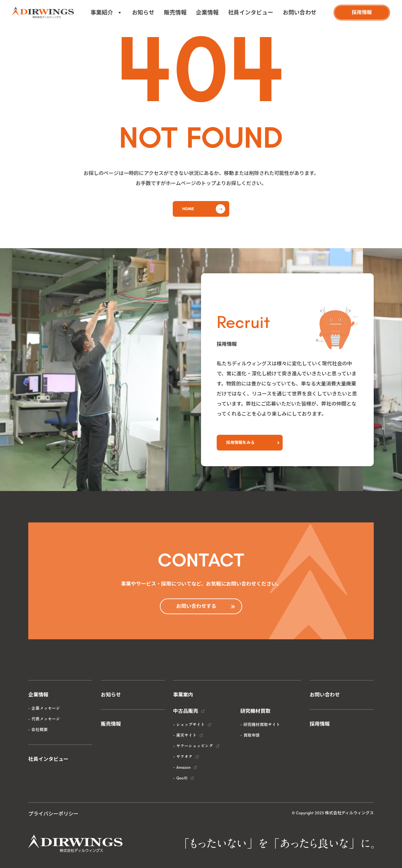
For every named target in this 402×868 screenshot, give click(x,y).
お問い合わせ (300, 13)
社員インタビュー (251, 13)
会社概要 (40, 730)
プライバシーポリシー (53, 814)
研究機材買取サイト (262, 725)
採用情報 (320, 724)
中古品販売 (186, 711)
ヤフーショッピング (195, 746)
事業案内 (183, 695)
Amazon (183, 767)
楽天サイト (186, 735)
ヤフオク (184, 757)
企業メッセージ (46, 708)
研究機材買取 (255, 711)
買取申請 (252, 735)
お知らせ (143, 13)
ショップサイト (190, 725)
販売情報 (175, 13)
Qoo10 (182, 778)
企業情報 (207, 13)
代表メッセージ (46, 719)
